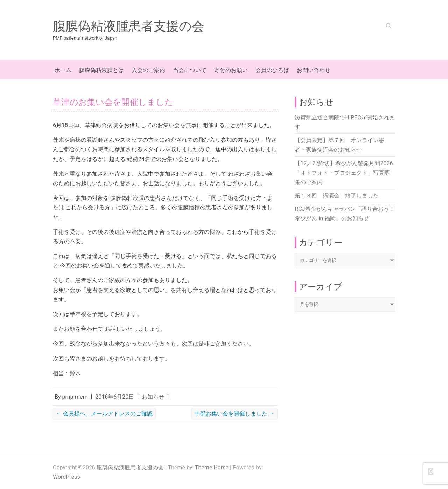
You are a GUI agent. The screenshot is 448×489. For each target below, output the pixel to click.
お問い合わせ (314, 70)
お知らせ (153, 397)
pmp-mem (75, 397)
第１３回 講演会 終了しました (337, 195)
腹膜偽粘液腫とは (101, 70)
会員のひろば (272, 70)
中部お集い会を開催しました (234, 414)
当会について (190, 70)
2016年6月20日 (115, 397)
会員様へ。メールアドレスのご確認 (104, 414)
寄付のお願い (231, 70)
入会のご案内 (148, 70)
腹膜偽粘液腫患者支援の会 (129, 26)
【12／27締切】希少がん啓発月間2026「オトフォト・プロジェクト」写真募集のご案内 (344, 173)
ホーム (63, 70)
